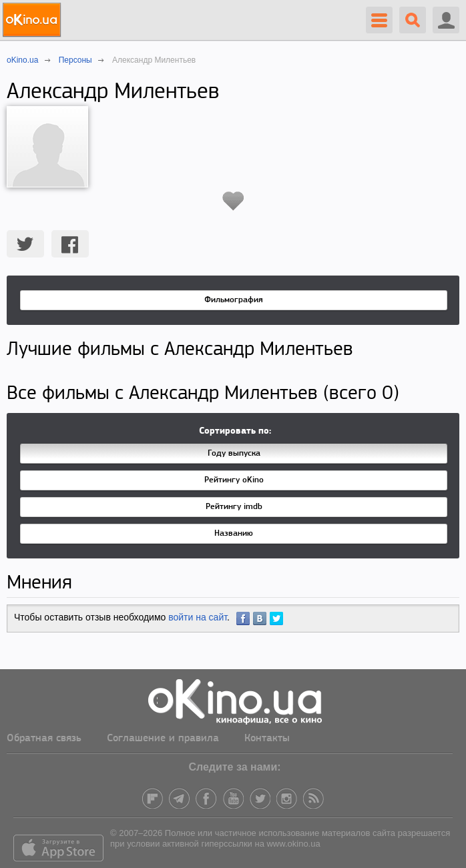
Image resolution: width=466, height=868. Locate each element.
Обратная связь (44, 739)
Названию (234, 533)
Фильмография (234, 300)
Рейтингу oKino (234, 480)
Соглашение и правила (163, 739)
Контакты (267, 739)
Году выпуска (234, 453)
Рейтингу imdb (234, 507)
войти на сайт (198, 617)
